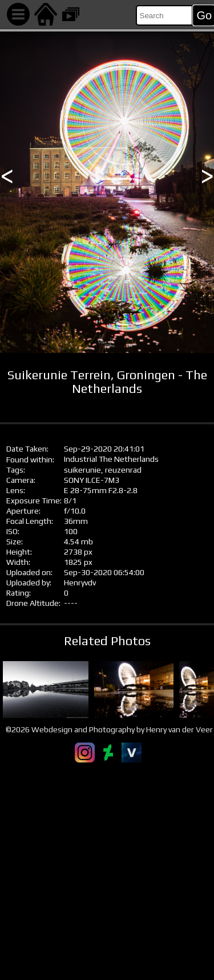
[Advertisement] (107, 871)
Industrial (80, 459)
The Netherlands (129, 459)
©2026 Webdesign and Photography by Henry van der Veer (109, 729)
